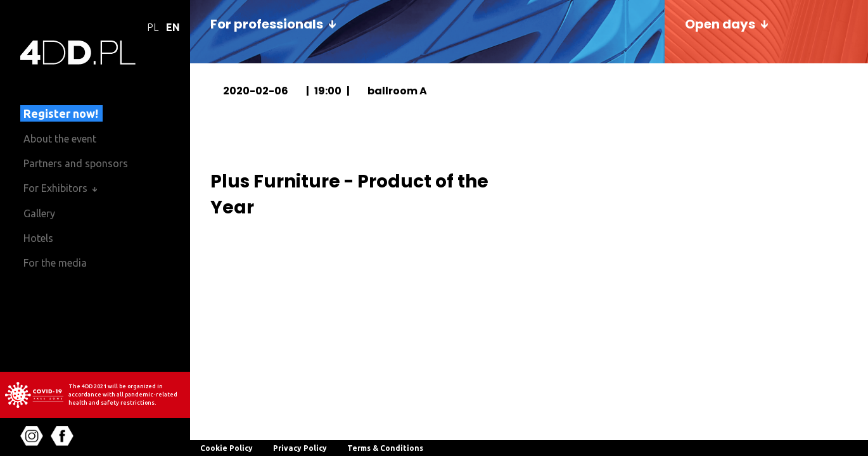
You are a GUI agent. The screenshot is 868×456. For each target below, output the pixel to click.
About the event (60, 139)
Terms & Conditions (385, 448)
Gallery (39, 213)
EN (173, 27)
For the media (55, 263)
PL (153, 27)
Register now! (61, 113)
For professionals (267, 24)
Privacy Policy (300, 448)
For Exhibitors (55, 188)
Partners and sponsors (76, 163)
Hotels (38, 238)
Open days (720, 24)
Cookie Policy (227, 448)
